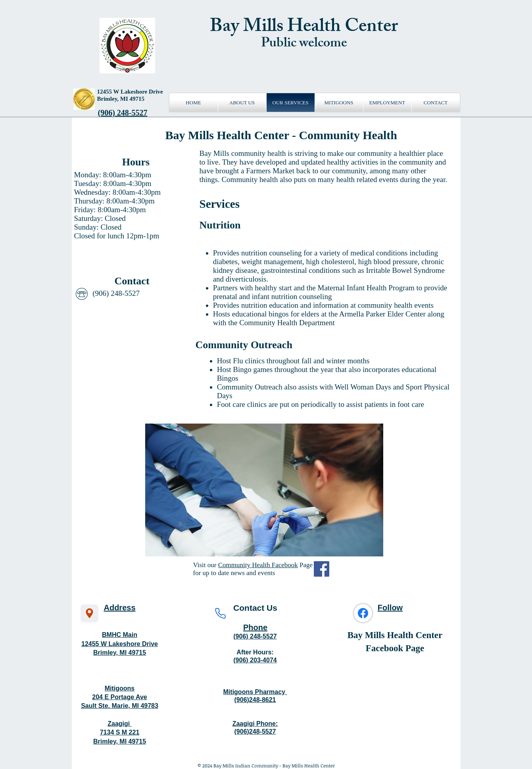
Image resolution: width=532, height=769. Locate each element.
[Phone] (220, 613)
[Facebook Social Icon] (322, 569)
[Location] (89, 613)
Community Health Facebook (258, 565)
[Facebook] (363, 613)
